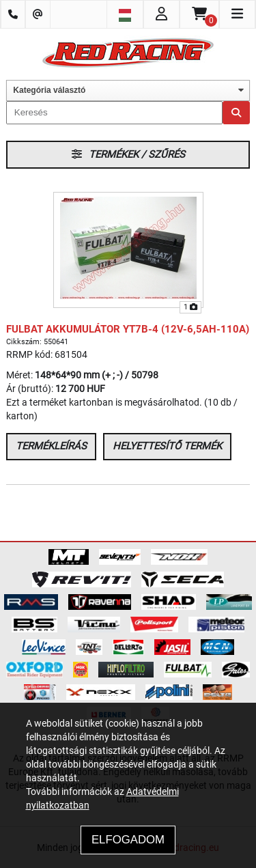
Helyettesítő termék (167, 446)
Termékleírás (51, 446)
